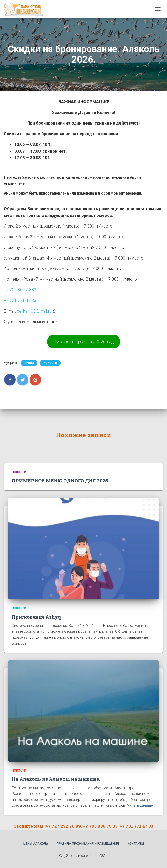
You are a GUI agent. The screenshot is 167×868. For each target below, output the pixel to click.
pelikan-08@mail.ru (34, 311)
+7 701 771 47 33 (20, 300)
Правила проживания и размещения (88, 844)
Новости (50, 363)
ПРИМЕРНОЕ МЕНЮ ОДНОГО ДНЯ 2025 (60, 481)
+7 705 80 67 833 (20, 290)
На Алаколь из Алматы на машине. (56, 779)
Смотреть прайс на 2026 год (84, 342)
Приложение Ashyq (36, 617)
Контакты (136, 844)
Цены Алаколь (36, 844)
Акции (29, 363)
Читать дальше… (141, 805)
